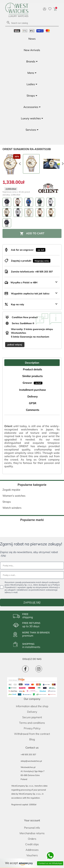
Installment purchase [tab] (32, 390)
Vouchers (32, 855)
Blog (32, 739)
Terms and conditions (32, 723)
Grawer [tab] (32, 383)
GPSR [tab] (33, 403)
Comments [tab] (33, 410)
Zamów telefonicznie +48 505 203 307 (32, 272)
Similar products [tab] (32, 376)
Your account (32, 820)
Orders (32, 839)
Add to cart (32, 234)
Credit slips (32, 844)
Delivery (32, 712)
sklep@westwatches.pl (31, 761)
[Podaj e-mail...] (32, 575)
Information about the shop (32, 706)
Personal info (32, 828)
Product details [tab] (32, 369)
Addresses (32, 850)
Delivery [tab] (33, 396)
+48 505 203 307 (28, 754)
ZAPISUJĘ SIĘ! (32, 602)
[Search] (32, 23)
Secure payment (32, 717)
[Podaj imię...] (32, 566)
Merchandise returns (32, 833)
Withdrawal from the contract (32, 734)
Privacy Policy (32, 728)
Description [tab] (32, 363)
